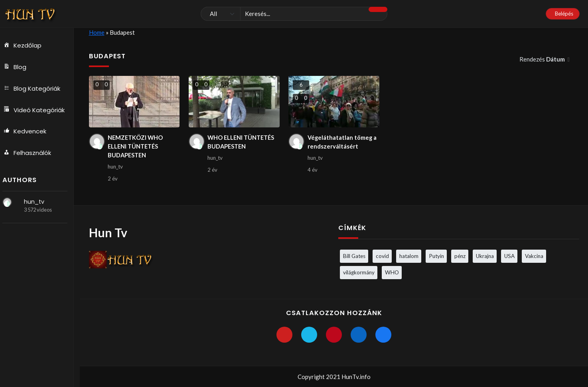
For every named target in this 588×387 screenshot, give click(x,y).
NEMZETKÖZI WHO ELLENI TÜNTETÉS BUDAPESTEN (136, 147)
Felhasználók (30, 153)
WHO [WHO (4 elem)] (392, 272)
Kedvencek (28, 132)
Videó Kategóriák (37, 110)
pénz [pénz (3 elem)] (460, 256)
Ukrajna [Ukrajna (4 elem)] (485, 256)
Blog (18, 67)
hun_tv (38, 202)
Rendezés (543, 59)
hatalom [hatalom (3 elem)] (409, 256)
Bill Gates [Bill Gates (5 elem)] (354, 256)
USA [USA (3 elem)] (509, 256)
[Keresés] (294, 14)
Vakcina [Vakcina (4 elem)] (534, 256)
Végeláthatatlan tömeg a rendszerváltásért (343, 142)
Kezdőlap (26, 46)
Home (97, 32)
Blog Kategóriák (35, 89)
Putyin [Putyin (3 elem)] (436, 256)
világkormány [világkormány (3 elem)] (359, 272)
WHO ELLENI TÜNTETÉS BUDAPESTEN (242, 142)
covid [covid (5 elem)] (382, 256)
